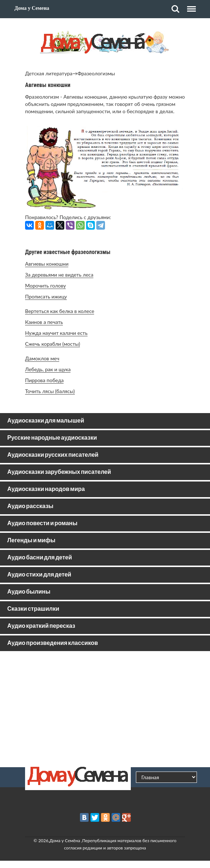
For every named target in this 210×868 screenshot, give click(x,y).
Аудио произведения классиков (53, 643)
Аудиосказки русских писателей (53, 455)
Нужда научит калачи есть (56, 333)
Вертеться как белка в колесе (60, 311)
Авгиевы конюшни (47, 264)
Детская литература (49, 73)
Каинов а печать (44, 322)
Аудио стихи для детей (39, 575)
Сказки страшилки (33, 609)
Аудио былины (29, 592)
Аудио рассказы (30, 506)
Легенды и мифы (31, 541)
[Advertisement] (105, 709)
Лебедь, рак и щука (48, 369)
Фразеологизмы (96, 73)
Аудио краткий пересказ (41, 626)
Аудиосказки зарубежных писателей (59, 472)
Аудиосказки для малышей (46, 421)
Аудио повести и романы (42, 524)
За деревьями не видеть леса (59, 275)
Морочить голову (45, 286)
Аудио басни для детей (40, 558)
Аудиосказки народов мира (46, 489)
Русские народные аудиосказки (52, 438)
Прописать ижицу (46, 296)
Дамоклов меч (42, 358)
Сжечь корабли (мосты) (52, 344)
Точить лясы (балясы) (50, 391)
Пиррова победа (44, 380)
